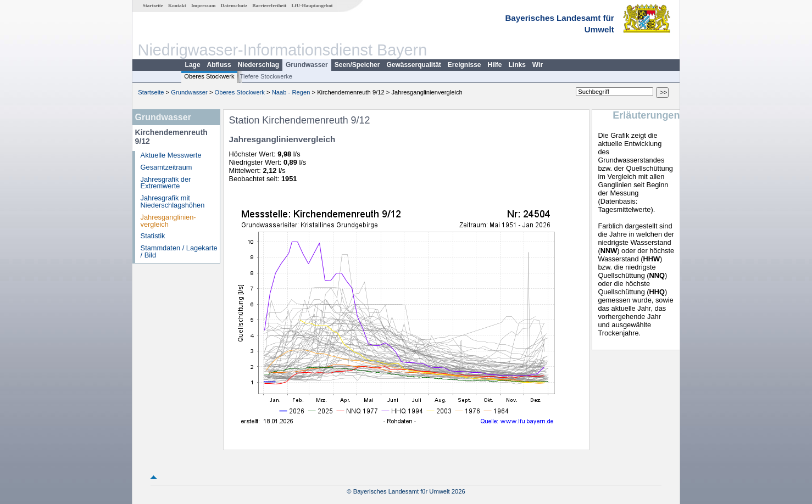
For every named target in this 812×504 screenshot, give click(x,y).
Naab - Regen (291, 92)
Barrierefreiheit (269, 5)
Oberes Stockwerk (209, 76)
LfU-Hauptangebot (312, 5)
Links (517, 65)
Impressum (203, 5)
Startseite (153, 5)
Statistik (153, 236)
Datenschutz (234, 5)
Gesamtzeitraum (166, 167)
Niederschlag (258, 65)
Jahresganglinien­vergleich (168, 221)
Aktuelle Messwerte (171, 155)
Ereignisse (465, 65)
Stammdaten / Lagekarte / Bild (179, 251)
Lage (193, 65)
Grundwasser (307, 65)
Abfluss (219, 65)
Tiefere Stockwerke (266, 76)
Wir (538, 65)
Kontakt (177, 5)
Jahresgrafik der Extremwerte (166, 183)
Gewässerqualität (413, 65)
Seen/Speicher (357, 65)
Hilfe (495, 65)
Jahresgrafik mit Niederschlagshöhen (173, 201)
